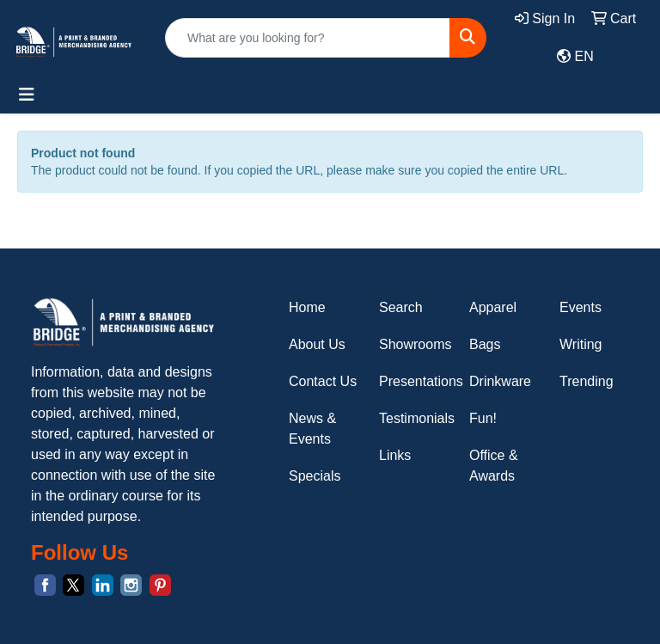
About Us (317, 344)
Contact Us (323, 381)
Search (401, 307)
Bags (485, 344)
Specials (315, 476)
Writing (581, 344)
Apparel (493, 307)
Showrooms (414, 344)
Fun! (483, 418)
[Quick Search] (308, 38)
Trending (587, 381)
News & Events (312, 429)
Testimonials (414, 418)
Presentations (414, 381)
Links (395, 455)
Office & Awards (494, 466)
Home (307, 307)
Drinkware (500, 381)
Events (581, 307)
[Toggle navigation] (27, 95)
